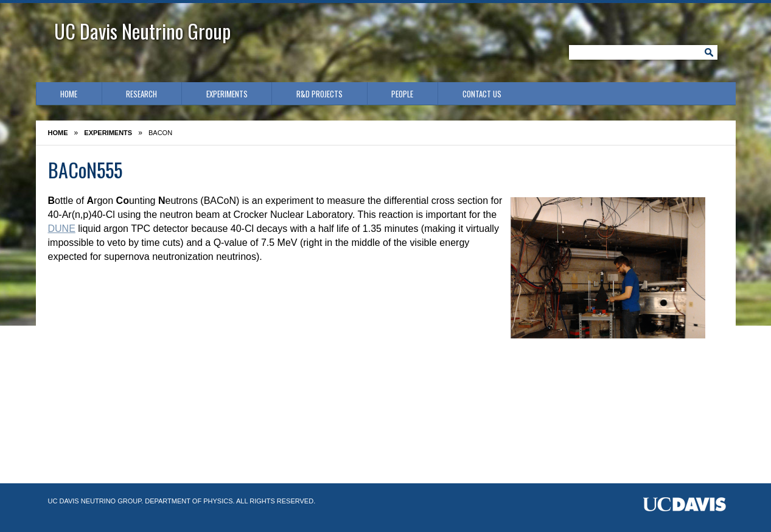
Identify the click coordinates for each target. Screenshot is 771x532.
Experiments (227, 94)
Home (69, 94)
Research (141, 94)
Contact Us (482, 94)
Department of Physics (189, 501)
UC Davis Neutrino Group (142, 31)
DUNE (62, 229)
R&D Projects (319, 94)
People (402, 94)
